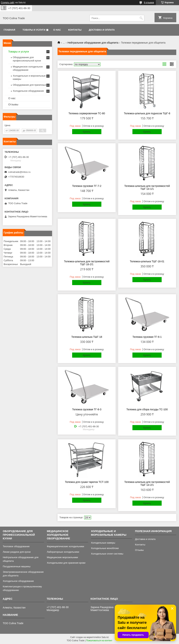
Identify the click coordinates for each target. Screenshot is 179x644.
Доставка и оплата (102, 30)
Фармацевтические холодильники (65, 546)
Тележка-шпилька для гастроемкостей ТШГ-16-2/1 (87, 263)
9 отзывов (149, 3)
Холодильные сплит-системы (107, 554)
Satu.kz (105, 637)
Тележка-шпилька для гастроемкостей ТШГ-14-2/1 (147, 483)
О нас (57, 30)
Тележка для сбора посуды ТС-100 (147, 409)
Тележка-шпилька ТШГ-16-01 (147, 261)
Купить (87, 132)
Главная (9, 30)
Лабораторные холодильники (63, 552)
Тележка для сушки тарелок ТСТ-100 (87, 482)
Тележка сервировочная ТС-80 (87, 113)
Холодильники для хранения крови (66, 563)
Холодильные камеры (103, 543)
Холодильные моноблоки (105, 548)
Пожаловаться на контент (99, 641)
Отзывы (13, 104)
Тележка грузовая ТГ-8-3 (87, 409)
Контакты (75, 30)
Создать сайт (8, 3)
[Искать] (141, 18)
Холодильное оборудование (28, 91)
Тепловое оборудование (16, 546)
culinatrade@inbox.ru (19, 172)
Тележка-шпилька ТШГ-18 (87, 337)
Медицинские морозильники (62, 557)
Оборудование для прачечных (29, 85)
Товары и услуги (34, 30)
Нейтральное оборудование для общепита (93, 43)
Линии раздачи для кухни (17, 552)
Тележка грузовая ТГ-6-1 (147, 337)
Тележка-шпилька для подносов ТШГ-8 (147, 113)
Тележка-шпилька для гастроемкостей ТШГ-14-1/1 (147, 187)
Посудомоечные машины (17, 566)
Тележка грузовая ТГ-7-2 (87, 186)
